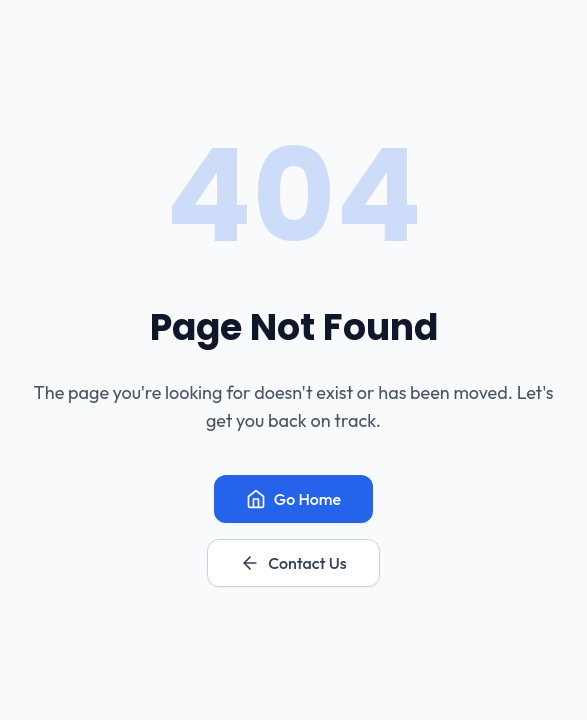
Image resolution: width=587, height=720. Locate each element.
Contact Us (293, 563)
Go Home (293, 499)
